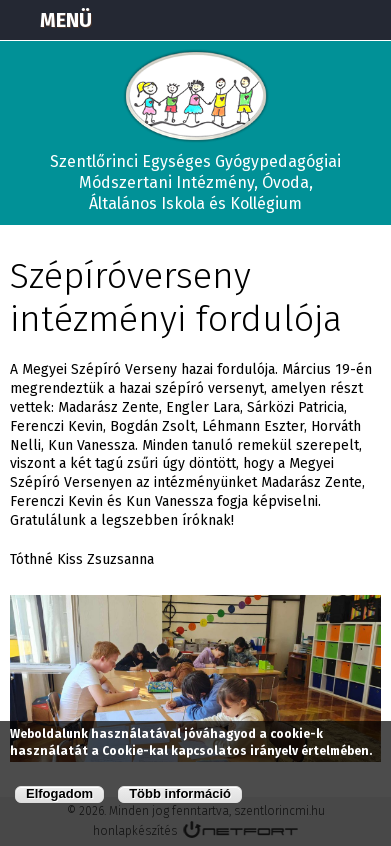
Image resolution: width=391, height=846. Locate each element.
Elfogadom (59, 793)
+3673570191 (317, 20)
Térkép (267, 20)
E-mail (367, 20)
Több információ (180, 793)
